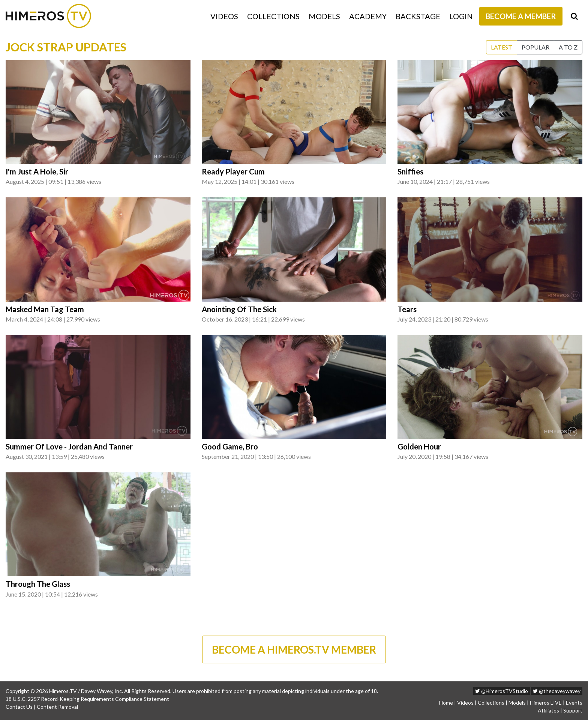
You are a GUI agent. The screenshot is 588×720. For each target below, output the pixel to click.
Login (461, 16)
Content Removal (57, 707)
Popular (535, 47)
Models (324, 16)
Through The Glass (38, 584)
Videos (224, 16)
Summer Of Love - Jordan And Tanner (69, 446)
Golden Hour (419, 446)
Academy (368, 16)
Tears (407, 309)
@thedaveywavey (557, 691)
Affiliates (548, 710)
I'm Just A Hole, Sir (37, 171)
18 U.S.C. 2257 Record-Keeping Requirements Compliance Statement (87, 699)
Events (574, 703)
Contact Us (19, 707)
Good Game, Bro (230, 446)
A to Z (568, 47)
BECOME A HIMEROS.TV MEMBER (294, 649)
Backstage (418, 16)
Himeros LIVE (546, 703)
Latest (502, 47)
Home (446, 703)
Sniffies (410, 171)
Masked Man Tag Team (45, 309)
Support (573, 710)
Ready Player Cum (233, 171)
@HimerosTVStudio (502, 691)
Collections (273, 16)
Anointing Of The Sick (239, 309)
